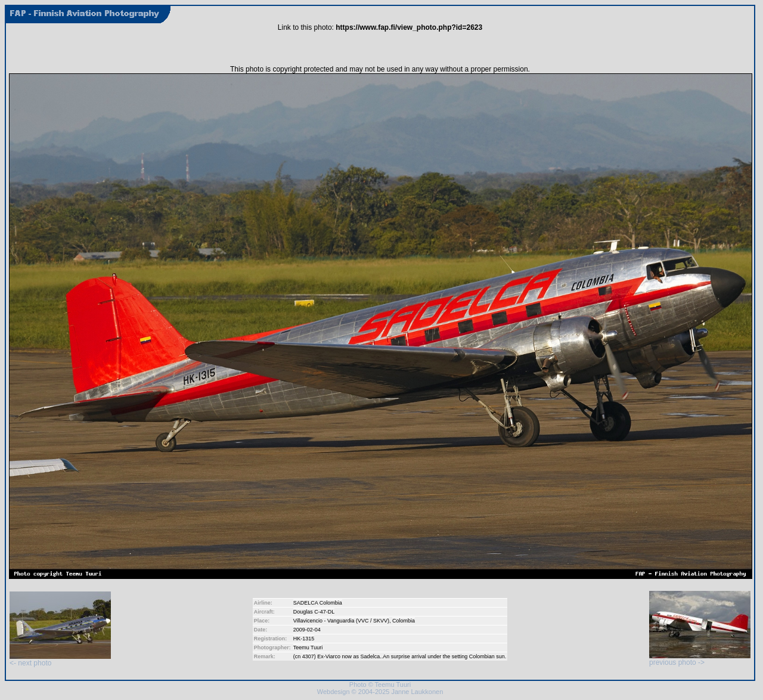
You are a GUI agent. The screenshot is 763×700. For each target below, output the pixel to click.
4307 (308, 656)
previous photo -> (700, 659)
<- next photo (60, 660)
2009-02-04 (307, 630)
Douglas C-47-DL (314, 612)
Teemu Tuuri (308, 648)
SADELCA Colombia (318, 603)
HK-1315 (304, 639)
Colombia (404, 621)
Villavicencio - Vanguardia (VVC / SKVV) (341, 621)
